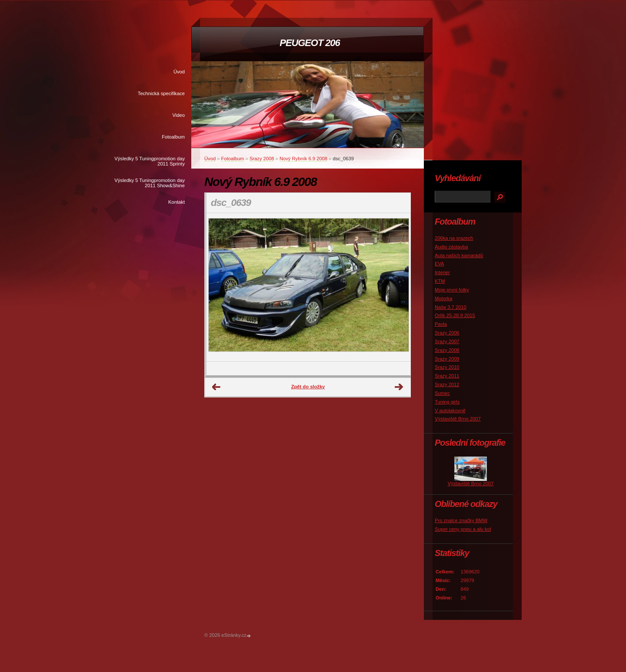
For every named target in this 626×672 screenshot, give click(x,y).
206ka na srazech (454, 238)
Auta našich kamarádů (459, 255)
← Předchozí (216, 387)
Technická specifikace (161, 93)
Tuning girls (447, 402)
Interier (442, 272)
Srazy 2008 (262, 159)
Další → (399, 387)
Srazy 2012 (447, 384)
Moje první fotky (452, 290)
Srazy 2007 (447, 341)
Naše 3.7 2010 (451, 307)
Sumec (442, 393)
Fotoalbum (173, 137)
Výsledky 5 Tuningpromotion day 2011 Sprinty (150, 161)
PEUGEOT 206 (310, 43)
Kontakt (176, 202)
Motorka (443, 298)
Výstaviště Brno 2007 (458, 419)
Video (179, 115)
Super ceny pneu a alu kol (463, 529)
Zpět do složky (308, 387)
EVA (440, 264)
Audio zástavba (451, 247)
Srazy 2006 (447, 333)
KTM (440, 281)
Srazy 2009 (447, 359)
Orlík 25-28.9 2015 (455, 315)
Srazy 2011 (447, 376)
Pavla (441, 324)
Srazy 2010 (447, 367)
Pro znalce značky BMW (461, 520)
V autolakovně (450, 410)
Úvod (179, 72)
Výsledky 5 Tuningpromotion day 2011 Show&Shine (150, 183)
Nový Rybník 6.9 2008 (303, 159)
